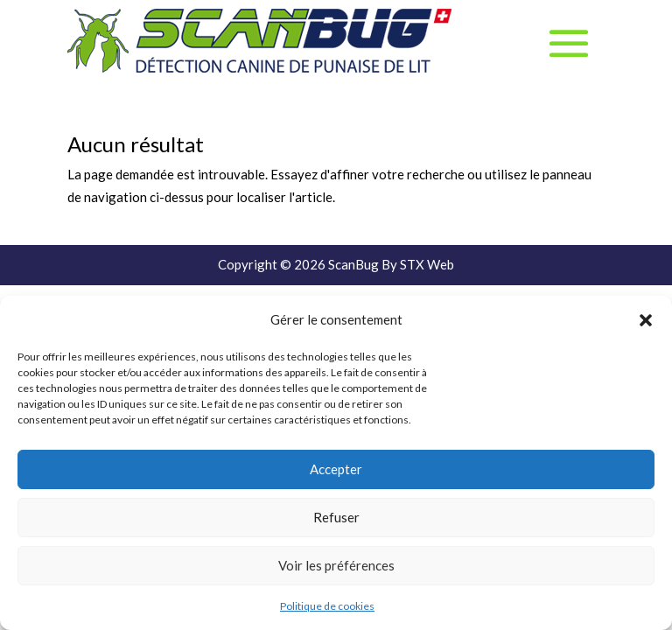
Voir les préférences (336, 565)
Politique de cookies (327, 606)
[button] (646, 320)
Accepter (336, 469)
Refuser (336, 517)
